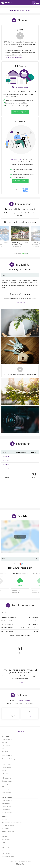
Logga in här (20, 303)
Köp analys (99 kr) (20, 112)
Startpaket (5, 751)
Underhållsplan (6, 768)
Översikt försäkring (8, 781)
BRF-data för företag (8, 826)
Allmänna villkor (7, 848)
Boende (21, 701)
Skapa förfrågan (7, 793)
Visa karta (20, 537)
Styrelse (27, 701)
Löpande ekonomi (7, 762)
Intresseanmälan (7, 812)
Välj (3, 275)
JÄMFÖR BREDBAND (20, 181)
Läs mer (20, 683)
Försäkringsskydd (7, 784)
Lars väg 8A (5, 465)
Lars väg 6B (5, 460)
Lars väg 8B (5, 469)
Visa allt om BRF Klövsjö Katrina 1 (20, 10)
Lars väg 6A (5, 456)
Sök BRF (20, 731)
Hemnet (5, 742)
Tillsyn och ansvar (7, 787)
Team (4, 842)
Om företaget (6, 839)
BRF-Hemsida (6, 745)
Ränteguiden (6, 803)
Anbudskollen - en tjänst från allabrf (12, 823)
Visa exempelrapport (21, 87)
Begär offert (6, 773)
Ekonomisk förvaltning (8, 759)
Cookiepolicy (6, 854)
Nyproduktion (6, 809)
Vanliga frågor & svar (8, 831)
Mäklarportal (6, 828)
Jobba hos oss (6, 845)
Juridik (4, 770)
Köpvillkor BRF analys (8, 856)
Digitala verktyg (7, 765)
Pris (3, 748)
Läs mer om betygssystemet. (14, 57)
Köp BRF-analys (7, 820)
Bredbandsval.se (16, 159)
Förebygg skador (7, 790)
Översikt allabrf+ (7, 739)
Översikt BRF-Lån (7, 800)
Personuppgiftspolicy (8, 851)
